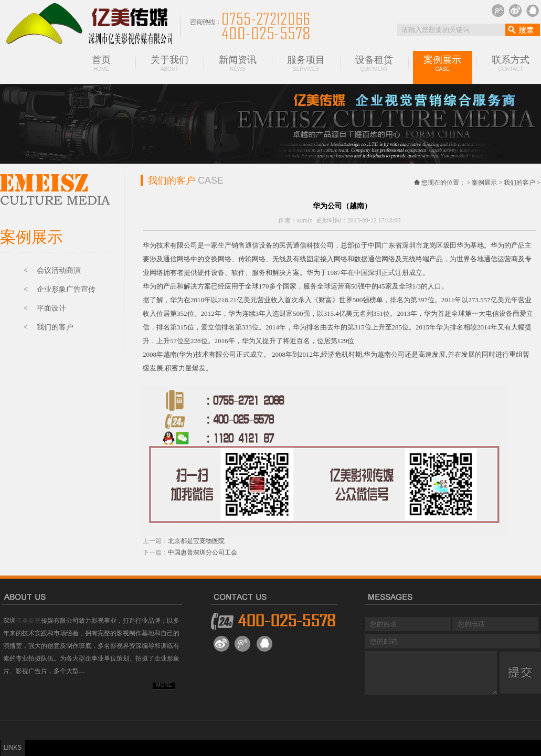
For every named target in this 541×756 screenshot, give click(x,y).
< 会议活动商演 (52, 270)
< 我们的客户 (49, 327)
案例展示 (443, 63)
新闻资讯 (238, 63)
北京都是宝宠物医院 (196, 541)
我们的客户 (519, 183)
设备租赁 (374, 63)
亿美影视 (28, 621)
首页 (101, 63)
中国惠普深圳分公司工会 (203, 552)
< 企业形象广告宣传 (60, 289)
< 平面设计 (45, 308)
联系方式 (511, 63)
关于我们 (169, 63)
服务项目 (306, 63)
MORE (164, 685)
